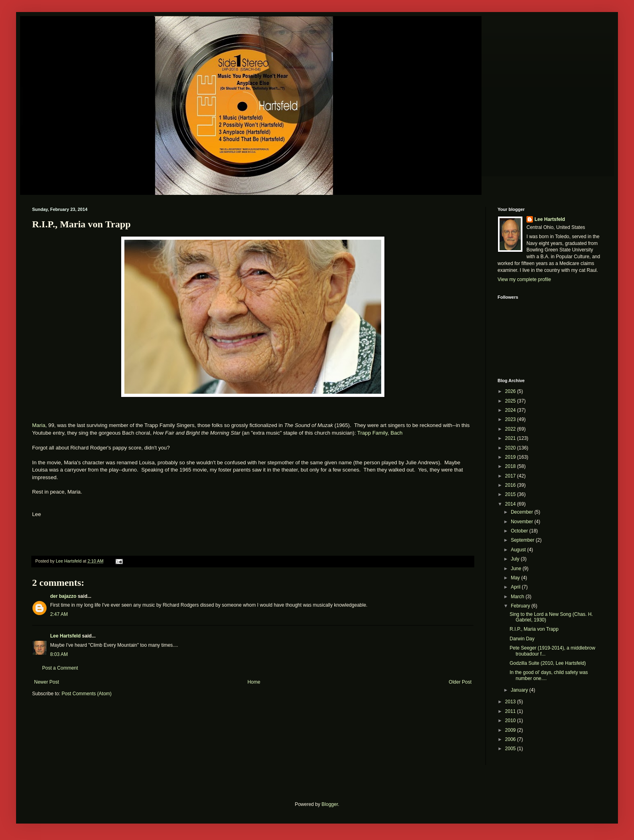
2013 (511, 702)
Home (254, 682)
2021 (511, 438)
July (516, 559)
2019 (511, 457)
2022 (511, 429)
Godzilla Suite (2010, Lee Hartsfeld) (548, 663)
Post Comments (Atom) (86, 694)
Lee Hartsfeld (65, 636)
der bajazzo (63, 596)
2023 (511, 419)
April (516, 587)
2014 (511, 504)
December (523, 512)
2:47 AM (59, 614)
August (519, 550)
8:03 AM (59, 654)
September (523, 540)
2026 (511, 391)
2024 (511, 410)
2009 (511, 730)
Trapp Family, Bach (380, 433)
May (516, 578)
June (517, 569)
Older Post (460, 682)
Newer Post (47, 682)
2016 (511, 485)
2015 (511, 494)
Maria (39, 425)
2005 (511, 749)
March (518, 597)
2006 (511, 739)
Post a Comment (60, 668)
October (520, 531)
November (523, 522)
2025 (511, 401)
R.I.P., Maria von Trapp (534, 629)
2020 (511, 448)
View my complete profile (524, 279)
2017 (511, 476)
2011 (511, 711)
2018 (511, 466)
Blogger (330, 804)
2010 (511, 721)
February (521, 606)
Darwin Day (522, 639)
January (520, 690)
